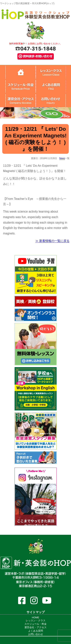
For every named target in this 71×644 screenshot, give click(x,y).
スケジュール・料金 (35, 624)
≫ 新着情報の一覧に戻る (52, 241)
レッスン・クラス (36, 620)
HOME (35, 617)
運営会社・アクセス (35, 627)
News (62, 158)
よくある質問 (36, 631)
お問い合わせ (36, 634)
